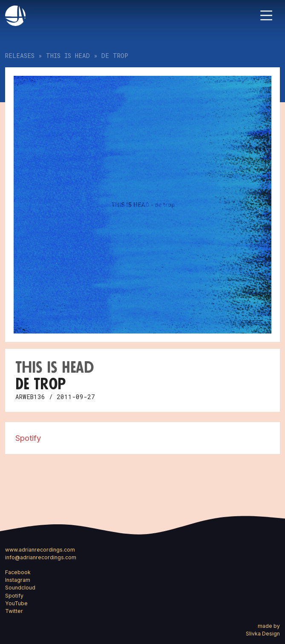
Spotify (28, 438)
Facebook (18, 572)
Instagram (18, 580)
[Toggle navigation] (266, 15)
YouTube (16, 603)
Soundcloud (20, 588)
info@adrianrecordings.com (41, 557)
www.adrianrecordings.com (40, 550)
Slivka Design (263, 634)
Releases (20, 56)
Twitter (14, 611)
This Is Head (68, 56)
